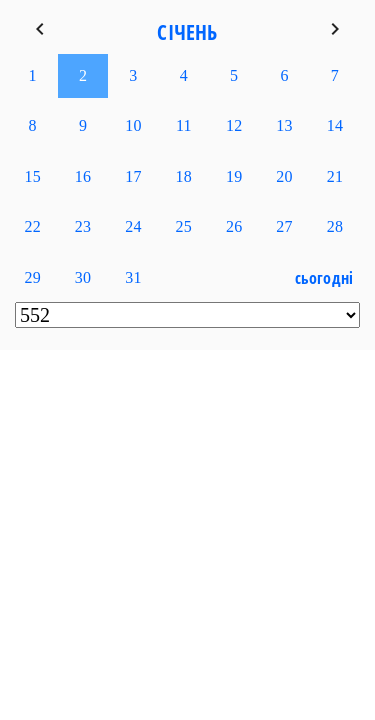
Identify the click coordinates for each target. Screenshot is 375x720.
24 (133, 226)
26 (234, 226)
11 (184, 125)
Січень (187, 32)
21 (335, 176)
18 (184, 176)
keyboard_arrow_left (40, 29)
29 (32, 277)
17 (133, 176)
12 (234, 125)
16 (83, 176)
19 (234, 176)
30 (83, 277)
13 (284, 125)
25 (184, 226)
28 (335, 226)
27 (284, 226)
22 (32, 226)
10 (133, 125)
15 (32, 176)
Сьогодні (324, 278)
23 (83, 226)
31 (133, 277)
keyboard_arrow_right (335, 29)
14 (335, 125)
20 (284, 176)
